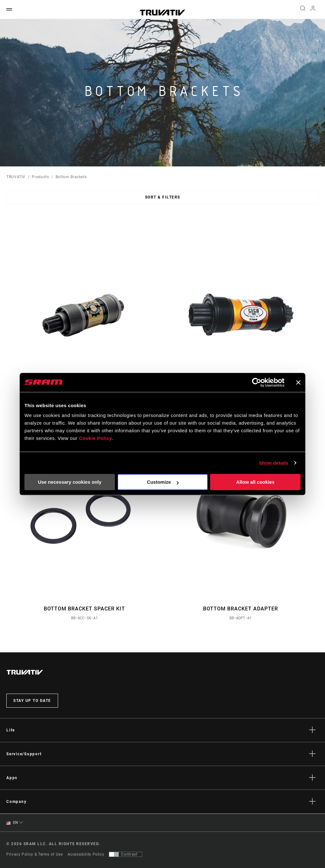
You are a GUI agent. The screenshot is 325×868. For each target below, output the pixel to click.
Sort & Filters (163, 197)
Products (40, 177)
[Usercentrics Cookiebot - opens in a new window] (257, 382)
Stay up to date (32, 701)
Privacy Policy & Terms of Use (35, 854)
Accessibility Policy (86, 854)
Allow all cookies (255, 482)
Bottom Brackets (71, 177)
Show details (274, 463)
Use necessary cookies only (70, 482)
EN (12, 823)
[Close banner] (298, 382)
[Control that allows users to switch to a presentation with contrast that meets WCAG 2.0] (126, 854)
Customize (163, 482)
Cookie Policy (95, 438)
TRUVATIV (16, 177)
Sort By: (7, 220)
